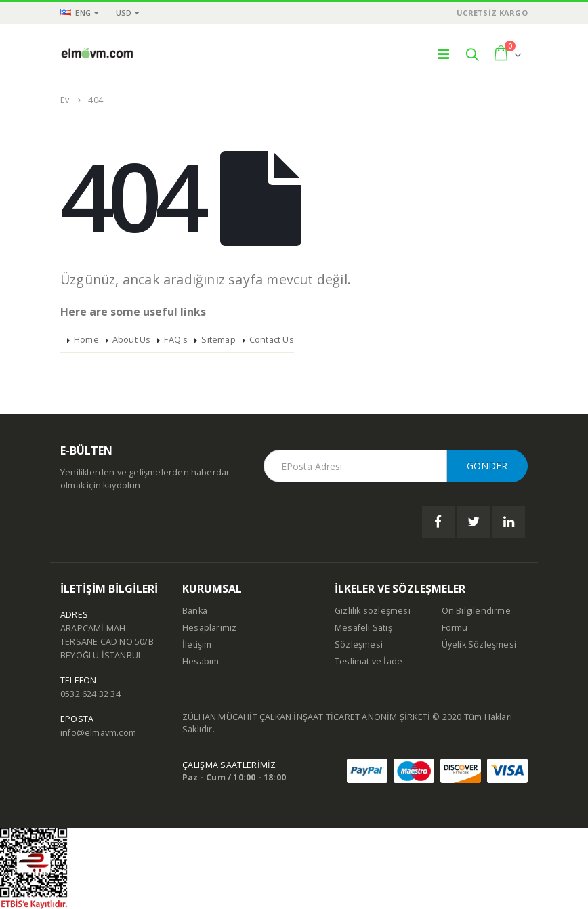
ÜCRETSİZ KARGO (492, 13)
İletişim (197, 644)
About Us (132, 340)
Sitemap (218, 340)
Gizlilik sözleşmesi (373, 611)
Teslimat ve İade (369, 661)
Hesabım (201, 661)
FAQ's (176, 340)
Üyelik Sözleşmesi (479, 644)
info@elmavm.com (98, 733)
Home (86, 340)
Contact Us (272, 340)
